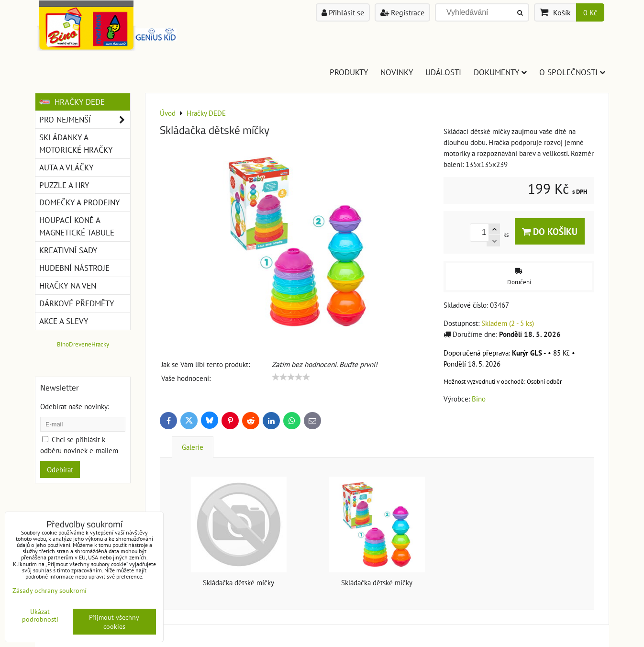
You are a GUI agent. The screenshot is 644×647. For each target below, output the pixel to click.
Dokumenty (500, 72)
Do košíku (550, 231)
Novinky (397, 72)
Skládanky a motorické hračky (76, 143)
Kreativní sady (68, 250)
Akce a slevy (64, 321)
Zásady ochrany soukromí (50, 590)
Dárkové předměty (77, 303)
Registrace (402, 12)
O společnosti (572, 72)
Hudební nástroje (74, 268)
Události (443, 72)
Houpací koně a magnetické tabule (77, 226)
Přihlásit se (343, 12)
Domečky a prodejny (79, 202)
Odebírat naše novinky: (75, 406)
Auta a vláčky (66, 167)
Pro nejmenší (85, 120)
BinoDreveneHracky (83, 344)
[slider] (291, 377)
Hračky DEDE (72, 102)
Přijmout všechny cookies (114, 622)
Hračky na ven (68, 285)
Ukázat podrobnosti (40, 615)
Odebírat (60, 469)
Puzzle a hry (64, 185)
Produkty (349, 72)
